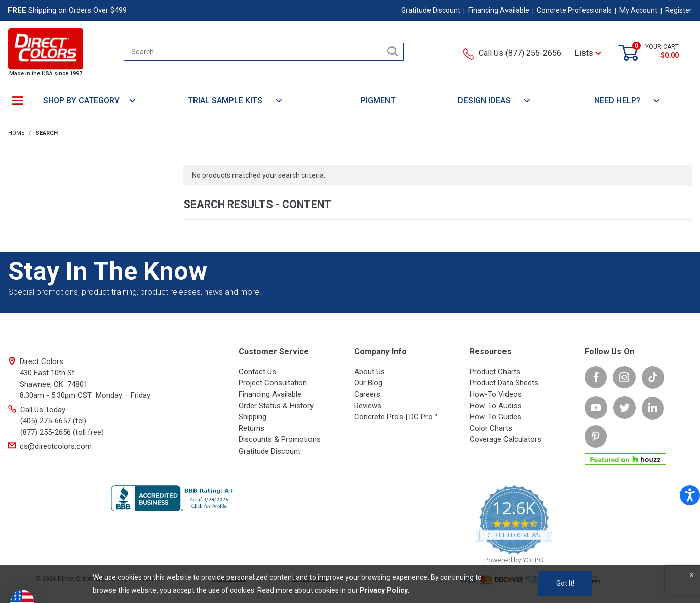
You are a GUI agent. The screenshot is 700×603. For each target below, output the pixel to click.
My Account (638, 10)
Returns (251, 428)
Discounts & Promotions (280, 439)
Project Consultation (273, 383)
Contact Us (257, 372)
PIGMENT (378, 100)
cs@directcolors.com (56, 446)
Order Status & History (276, 406)
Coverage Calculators (505, 439)
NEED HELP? (627, 100)
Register (678, 10)
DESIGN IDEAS (494, 100)
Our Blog (368, 383)
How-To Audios (496, 406)
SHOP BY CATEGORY (90, 100)
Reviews (368, 406)
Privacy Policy (384, 590)
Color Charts (491, 428)
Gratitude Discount (431, 10)
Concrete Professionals (574, 10)
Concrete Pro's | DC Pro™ (396, 417)
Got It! (565, 583)
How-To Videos (496, 394)
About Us (370, 372)
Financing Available (499, 10)
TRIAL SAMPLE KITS (235, 100)
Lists (588, 53)
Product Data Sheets (504, 383)
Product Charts (495, 372)
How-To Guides (495, 417)
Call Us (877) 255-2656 (512, 53)
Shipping (252, 417)
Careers (367, 394)
